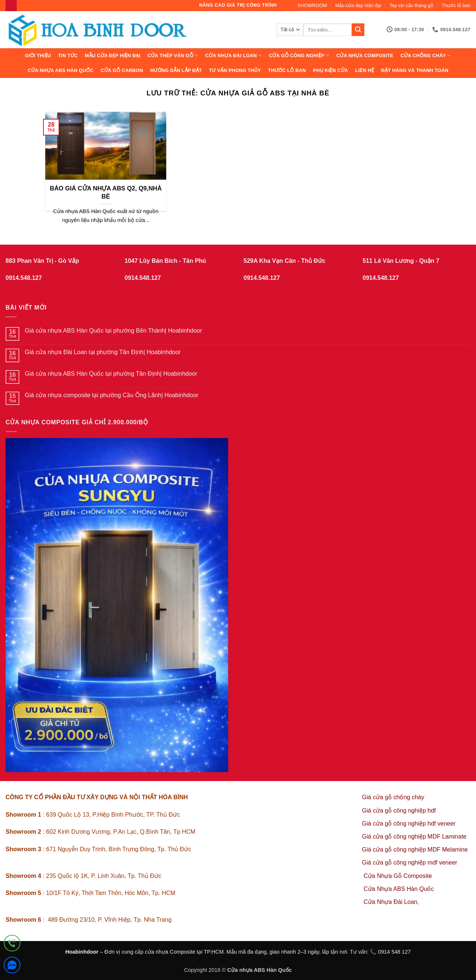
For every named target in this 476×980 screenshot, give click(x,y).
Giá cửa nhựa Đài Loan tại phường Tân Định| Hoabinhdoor (103, 352)
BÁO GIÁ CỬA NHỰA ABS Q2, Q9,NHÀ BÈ (106, 192)
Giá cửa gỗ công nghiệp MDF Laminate (414, 837)
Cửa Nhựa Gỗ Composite (399, 876)
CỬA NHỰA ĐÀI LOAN (234, 55)
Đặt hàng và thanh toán (415, 70)
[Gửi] (358, 30)
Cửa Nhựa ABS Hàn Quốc (60, 70)
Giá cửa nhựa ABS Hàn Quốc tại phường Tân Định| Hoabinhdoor (111, 374)
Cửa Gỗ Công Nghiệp (299, 55)
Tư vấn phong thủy (235, 70)
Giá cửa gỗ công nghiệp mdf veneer (410, 863)
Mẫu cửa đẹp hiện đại (358, 5)
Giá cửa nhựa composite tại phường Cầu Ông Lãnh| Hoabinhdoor (112, 395)
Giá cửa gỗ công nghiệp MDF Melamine (415, 850)
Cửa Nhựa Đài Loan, (391, 902)
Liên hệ (365, 70)
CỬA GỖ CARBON (122, 70)
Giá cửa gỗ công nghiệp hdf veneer (409, 824)
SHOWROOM (312, 5)
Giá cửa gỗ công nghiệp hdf (399, 811)
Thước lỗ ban (456, 5)
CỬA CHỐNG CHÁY (426, 55)
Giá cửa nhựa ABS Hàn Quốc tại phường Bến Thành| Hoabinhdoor (114, 331)
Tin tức (68, 55)
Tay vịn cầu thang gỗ (411, 5)
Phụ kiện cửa (331, 70)
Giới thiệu (38, 55)
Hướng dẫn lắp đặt (176, 70)
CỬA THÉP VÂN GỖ (173, 55)
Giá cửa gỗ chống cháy (393, 797)
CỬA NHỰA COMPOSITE (365, 55)
